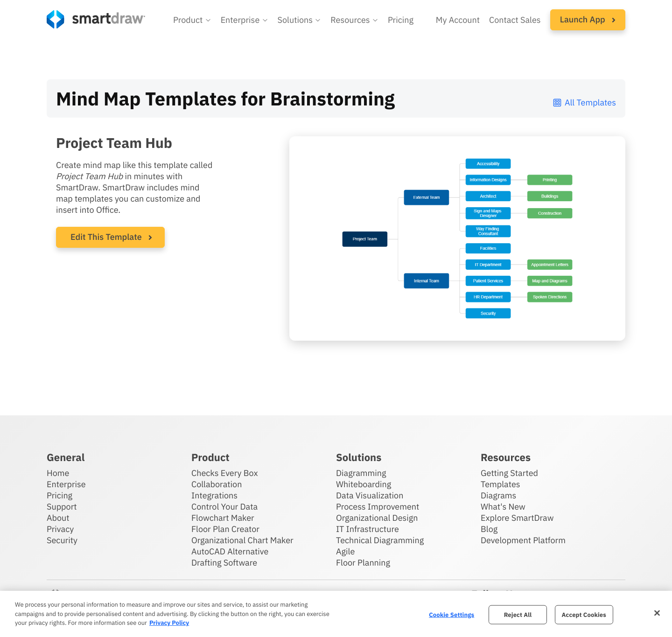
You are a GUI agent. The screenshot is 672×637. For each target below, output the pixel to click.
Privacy (60, 529)
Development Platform (523, 540)
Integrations (214, 495)
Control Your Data (224, 507)
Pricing (59, 495)
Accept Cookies (584, 614)
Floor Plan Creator (225, 529)
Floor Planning (363, 563)
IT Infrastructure (367, 529)
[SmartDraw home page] (96, 19)
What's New (503, 507)
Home (58, 473)
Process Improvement (378, 507)
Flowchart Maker (223, 518)
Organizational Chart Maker (242, 540)
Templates (500, 484)
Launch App (588, 19)
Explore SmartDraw (517, 518)
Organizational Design (377, 518)
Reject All (518, 614)
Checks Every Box (225, 473)
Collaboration (217, 484)
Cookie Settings (451, 614)
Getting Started (509, 473)
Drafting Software (224, 563)
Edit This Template (106, 237)
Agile (345, 551)
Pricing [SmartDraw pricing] (401, 20)
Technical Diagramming (380, 540)
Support (62, 507)
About (58, 518)
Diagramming (361, 473)
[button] (192, 20)
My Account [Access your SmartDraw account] (458, 20)
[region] (336, 614)
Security (62, 540)
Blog (489, 529)
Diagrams (498, 495)
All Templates (584, 102)
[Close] (657, 613)
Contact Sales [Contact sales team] (515, 20)
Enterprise (66, 484)
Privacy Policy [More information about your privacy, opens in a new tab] (169, 623)
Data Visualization (370, 495)
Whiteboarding (364, 484)
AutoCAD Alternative (230, 551)
